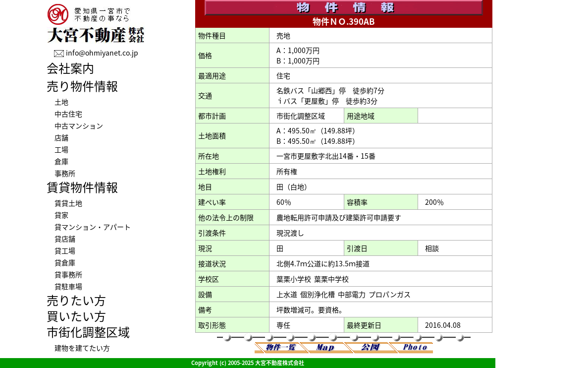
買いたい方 (76, 316)
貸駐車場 (68, 286)
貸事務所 (68, 274)
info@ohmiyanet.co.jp (102, 53)
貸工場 (65, 250)
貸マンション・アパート (93, 227)
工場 (61, 149)
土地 (61, 102)
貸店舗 (65, 239)
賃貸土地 (68, 203)
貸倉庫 (65, 262)
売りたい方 (76, 300)
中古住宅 (68, 114)
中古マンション (79, 125)
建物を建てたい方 (82, 348)
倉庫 (61, 161)
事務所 (65, 173)
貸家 (61, 215)
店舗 (61, 137)
